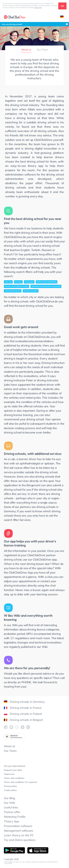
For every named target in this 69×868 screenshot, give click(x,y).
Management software (18, 831)
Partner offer (12, 812)
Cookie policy (38, 8)
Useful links (11, 807)
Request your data (13, 770)
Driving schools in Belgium (23, 720)
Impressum (9, 774)
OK (62, 6)
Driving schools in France (23, 708)
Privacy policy (10, 786)
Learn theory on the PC (19, 835)
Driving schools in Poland (23, 714)
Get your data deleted (14, 766)
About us (26, 50)
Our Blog (9, 798)
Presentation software (18, 826)
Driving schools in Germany (24, 702)
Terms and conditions (14, 778)
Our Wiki (9, 803)
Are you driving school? (12, 24)
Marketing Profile (15, 817)
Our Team (42, 50)
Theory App (11, 821)
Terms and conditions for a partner (21, 782)
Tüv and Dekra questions (20, 840)
